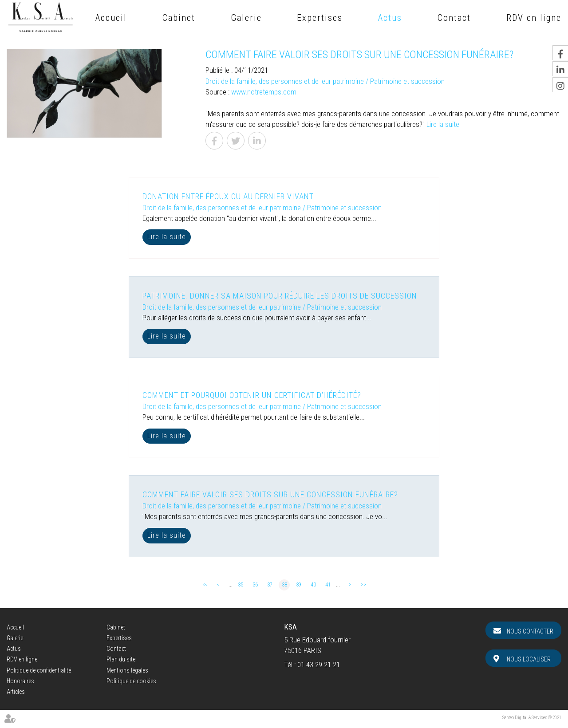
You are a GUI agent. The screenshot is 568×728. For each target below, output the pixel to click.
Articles (16, 692)
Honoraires (20, 681)
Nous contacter (530, 631)
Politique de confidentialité (39, 670)
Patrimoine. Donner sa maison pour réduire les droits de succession (280, 296)
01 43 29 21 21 (319, 665)
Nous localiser (529, 659)
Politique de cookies (131, 681)
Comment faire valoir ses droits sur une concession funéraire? (270, 494)
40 (313, 585)
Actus (390, 18)
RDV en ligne (534, 18)
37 (270, 585)
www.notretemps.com (264, 92)
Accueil (111, 18)
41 (328, 585)
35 (241, 585)
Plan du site (121, 659)
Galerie (246, 18)
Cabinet (179, 18)
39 (299, 585)
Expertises (320, 18)
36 (255, 585)
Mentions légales (127, 670)
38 (284, 585)
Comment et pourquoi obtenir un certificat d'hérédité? (252, 395)
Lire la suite (443, 124)
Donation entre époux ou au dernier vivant (228, 196)
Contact (454, 18)
